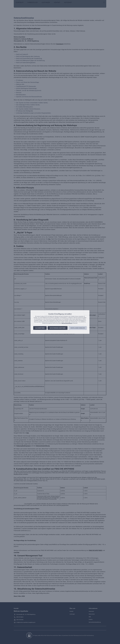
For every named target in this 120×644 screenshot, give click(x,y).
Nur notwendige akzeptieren (58, 328)
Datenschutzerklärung (67, 323)
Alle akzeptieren (40, 328)
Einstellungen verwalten (78, 328)
